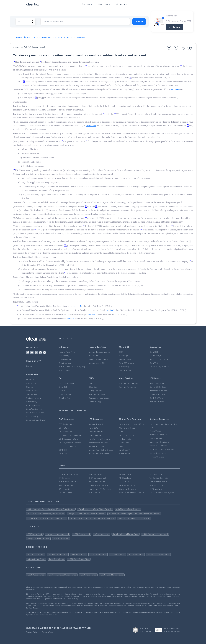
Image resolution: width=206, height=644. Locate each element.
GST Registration (66, 424)
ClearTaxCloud (65, 394)
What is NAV (124, 454)
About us (30, 380)
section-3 (111, 310)
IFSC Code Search (97, 482)
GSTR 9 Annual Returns (69, 439)
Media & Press (32, 391)
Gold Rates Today (127, 485)
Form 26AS (94, 428)
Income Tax (94, 356)
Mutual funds (64, 370)
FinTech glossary (33, 405)
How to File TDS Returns (99, 439)
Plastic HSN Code (157, 394)
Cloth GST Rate (156, 398)
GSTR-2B (63, 450)
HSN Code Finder (157, 383)
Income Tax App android (100, 352)
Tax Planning (64, 356)
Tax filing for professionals (130, 383)
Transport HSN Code (158, 391)
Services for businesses (99, 398)
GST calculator (65, 493)
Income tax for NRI (97, 363)
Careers (30, 387)
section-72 (176, 89)
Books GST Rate (157, 402)
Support (30, 366)
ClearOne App (95, 402)
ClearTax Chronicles (35, 409)
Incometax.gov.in (96, 446)
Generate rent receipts (99, 485)
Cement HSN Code (158, 387)
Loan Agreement (157, 438)
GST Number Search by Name (163, 493)
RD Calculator (125, 478)
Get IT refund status (158, 482)
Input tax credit (126, 370)
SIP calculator (65, 489)
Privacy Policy (32, 632)
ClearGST (154, 352)
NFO (121, 446)
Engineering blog (33, 398)
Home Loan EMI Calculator (101, 489)
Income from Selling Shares (101, 450)
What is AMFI (125, 450)
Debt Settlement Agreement (162, 449)
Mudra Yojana (155, 431)
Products (88, 4)
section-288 (91, 126)
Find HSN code (156, 474)
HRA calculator (126, 474)
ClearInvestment (66, 359)
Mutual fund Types (127, 428)
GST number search (98, 478)
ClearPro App (64, 398)
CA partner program (67, 383)
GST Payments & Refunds (70, 443)
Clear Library (32, 402)
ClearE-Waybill (156, 356)
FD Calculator (125, 482)
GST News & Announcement (71, 435)
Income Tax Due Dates (99, 454)
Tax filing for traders (128, 387)
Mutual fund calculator (68, 482)
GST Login (124, 356)
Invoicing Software (97, 394)
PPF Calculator (95, 474)
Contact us (31, 383)
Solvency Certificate (158, 446)
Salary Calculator (157, 485)
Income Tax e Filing (67, 352)
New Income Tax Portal (99, 443)
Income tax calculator (68, 474)
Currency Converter (128, 489)
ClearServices (65, 363)
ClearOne (93, 387)
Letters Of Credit (157, 457)
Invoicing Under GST (67, 446)
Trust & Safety (32, 416)
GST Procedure (65, 432)
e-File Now (175, 27)
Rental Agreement (158, 453)
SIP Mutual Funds (127, 435)
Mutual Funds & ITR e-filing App (72, 367)
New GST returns (126, 363)
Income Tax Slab (96, 424)
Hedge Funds (125, 439)
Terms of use (47, 632)
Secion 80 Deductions (99, 359)
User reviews (32, 394)
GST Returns (64, 428)
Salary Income (95, 435)
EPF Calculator (156, 489)
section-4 (77, 306)
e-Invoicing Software (159, 359)
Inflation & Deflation (158, 435)
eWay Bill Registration (159, 367)
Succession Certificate (159, 442)
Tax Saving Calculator (159, 478)
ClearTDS (154, 363)
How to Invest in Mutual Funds (132, 424)
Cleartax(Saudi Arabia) (36, 420)
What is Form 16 (96, 432)
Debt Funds (124, 443)
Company (122, 4)
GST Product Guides (35, 413)
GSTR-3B (63, 454)
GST (121, 352)
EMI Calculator (65, 478)
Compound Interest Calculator (133, 493)
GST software (125, 359)
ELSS (121, 432)
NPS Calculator (96, 493)
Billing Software (96, 391)
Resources (105, 4)
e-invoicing (124, 367)
